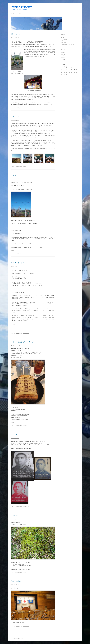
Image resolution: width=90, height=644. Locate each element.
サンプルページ (20, 13)
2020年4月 (63, 59)
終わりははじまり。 (18, 263)
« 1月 (62, 76)
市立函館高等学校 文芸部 (22, 7)
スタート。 (15, 175)
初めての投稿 (16, 581)
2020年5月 (63, 58)
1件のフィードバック (16, 345)
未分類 (18, 108)
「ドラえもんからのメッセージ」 (23, 342)
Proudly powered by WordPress (17, 638)
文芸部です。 (16, 516)
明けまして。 (16, 34)
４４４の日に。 (17, 117)
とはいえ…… (16, 435)
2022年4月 (63, 54)
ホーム (13, 13)
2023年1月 (63, 53)
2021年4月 (63, 56)
